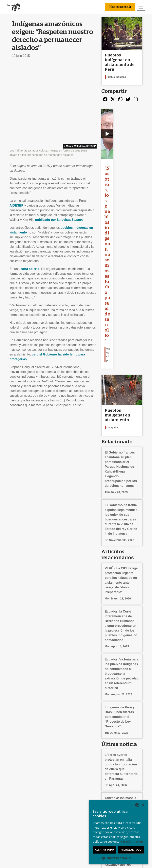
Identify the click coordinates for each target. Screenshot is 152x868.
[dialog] (118, 832)
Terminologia (20, 797)
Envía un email (54, 792)
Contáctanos (20, 787)
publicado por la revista (59, 137)
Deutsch (116, 782)
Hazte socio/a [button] (120, 7)
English (116, 787)
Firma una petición (57, 797)
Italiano (116, 797)
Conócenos (19, 782)
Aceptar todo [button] (104, 850)
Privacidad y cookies (25, 801)
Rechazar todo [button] (131, 850)
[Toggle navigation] (141, 7)
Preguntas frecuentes (26, 792)
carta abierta (30, 186)
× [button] (143, 805)
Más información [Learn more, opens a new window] (131, 842)
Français (116, 792)
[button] (118, 858)
